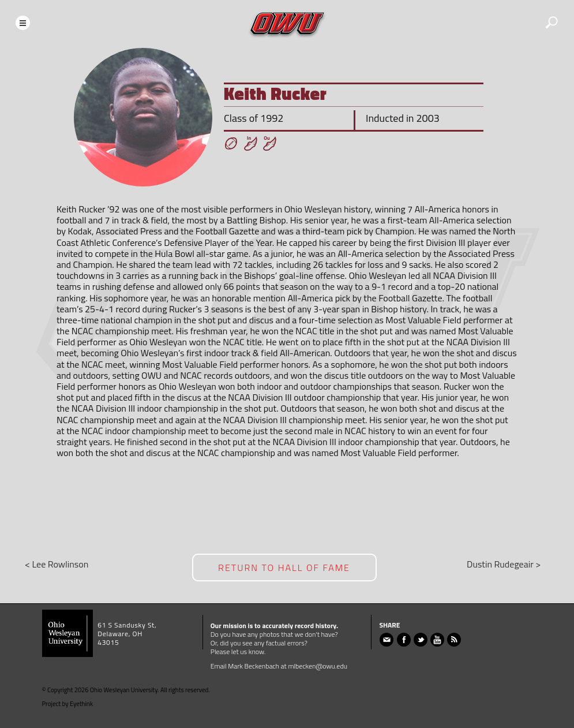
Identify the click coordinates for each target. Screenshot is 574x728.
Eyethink (81, 704)
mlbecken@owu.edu (318, 666)
